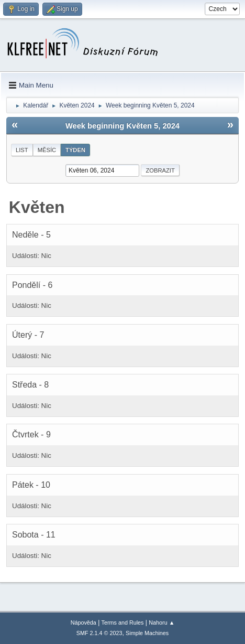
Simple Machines (147, 633)
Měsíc (47, 150)
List (22, 150)
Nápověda (83, 622)
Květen (37, 207)
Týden (75, 150)
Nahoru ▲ (162, 622)
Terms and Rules (123, 622)
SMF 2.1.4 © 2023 (99, 633)
